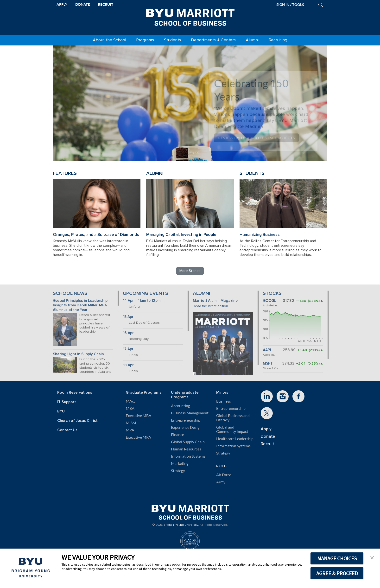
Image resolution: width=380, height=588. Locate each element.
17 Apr (128, 349)
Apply (266, 429)
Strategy (178, 471)
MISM (131, 423)
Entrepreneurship (186, 420)
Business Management (190, 413)
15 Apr (128, 317)
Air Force (224, 475)
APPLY (62, 4)
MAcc (131, 401)
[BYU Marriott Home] (190, 16)
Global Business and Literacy (233, 418)
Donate (268, 436)
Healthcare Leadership (235, 439)
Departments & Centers (213, 40)
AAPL (267, 350)
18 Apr (128, 365)
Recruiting (278, 40)
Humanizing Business (260, 235)
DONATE (83, 4)
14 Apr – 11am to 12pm (142, 301)
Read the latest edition (210, 306)
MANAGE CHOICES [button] (337, 558)
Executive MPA (138, 437)
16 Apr (128, 333)
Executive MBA (139, 416)
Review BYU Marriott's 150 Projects (256, 138)
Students (172, 40)
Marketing (180, 463)
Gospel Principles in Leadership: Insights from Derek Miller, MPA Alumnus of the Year (81, 305)
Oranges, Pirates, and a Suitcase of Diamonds (96, 235)
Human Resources (186, 449)
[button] (372, 557)
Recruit (267, 444)
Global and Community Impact (232, 429)
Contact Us (67, 430)
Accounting (180, 406)
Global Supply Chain (188, 442)
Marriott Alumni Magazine (215, 301)
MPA (130, 430)
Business (224, 401)
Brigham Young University (181, 525)
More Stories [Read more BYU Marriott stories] (190, 271)
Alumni (252, 40)
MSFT (268, 364)
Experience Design (186, 427)
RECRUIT (106, 4)
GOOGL (269, 301)
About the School (109, 40)
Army (221, 482)
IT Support (67, 402)
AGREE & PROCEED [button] (337, 573)
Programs (145, 40)
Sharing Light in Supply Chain (78, 354)
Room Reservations (75, 393)
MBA (130, 408)
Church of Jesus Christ (77, 421)
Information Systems (188, 456)
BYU (61, 411)
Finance (177, 435)
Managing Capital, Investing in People (181, 235)
